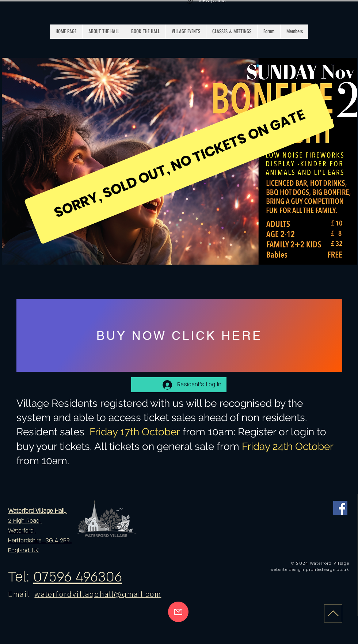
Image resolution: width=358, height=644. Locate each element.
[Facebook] (340, 508)
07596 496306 (78, 577)
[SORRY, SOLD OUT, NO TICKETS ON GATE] (180, 163)
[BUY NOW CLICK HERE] (179, 335)
